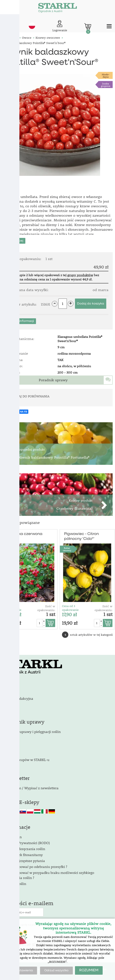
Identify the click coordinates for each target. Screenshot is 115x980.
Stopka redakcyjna (19, 698)
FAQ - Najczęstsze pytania (25, 861)
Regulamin (13, 837)
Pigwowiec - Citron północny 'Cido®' (81, 536)
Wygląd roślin (15, 884)
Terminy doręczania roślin (25, 849)
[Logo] (57, 9)
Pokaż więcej (14, 241)
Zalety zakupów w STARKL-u (27, 760)
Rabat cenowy (10, 549)
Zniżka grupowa (106, 85)
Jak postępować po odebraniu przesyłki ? (36, 867)
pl (32, 26)
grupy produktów (80, 275)
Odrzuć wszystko (56, 970)
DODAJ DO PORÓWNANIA (31, 396)
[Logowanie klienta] (60, 26)
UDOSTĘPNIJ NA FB (16, 412)
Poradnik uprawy (53, 380)
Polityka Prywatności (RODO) (27, 843)
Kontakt (11, 692)
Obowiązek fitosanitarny (24, 855)
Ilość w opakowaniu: (46, 608)
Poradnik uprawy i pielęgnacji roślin (33, 732)
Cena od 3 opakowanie (13, 608)
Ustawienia (25, 970)
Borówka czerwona (25, 534)
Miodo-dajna (106, 75)
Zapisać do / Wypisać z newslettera (32, 788)
